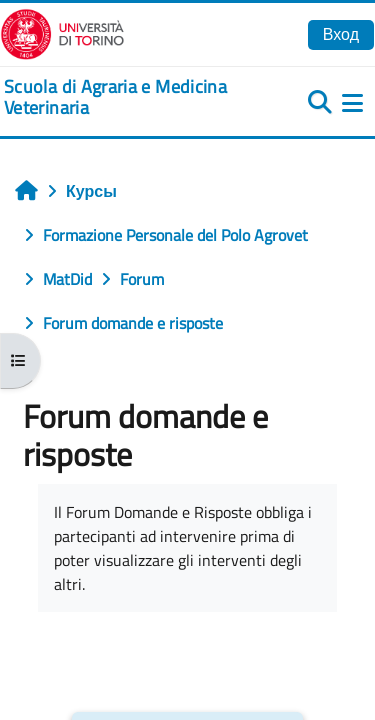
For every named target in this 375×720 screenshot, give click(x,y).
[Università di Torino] (62, 32)
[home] (125, 97)
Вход (341, 34)
